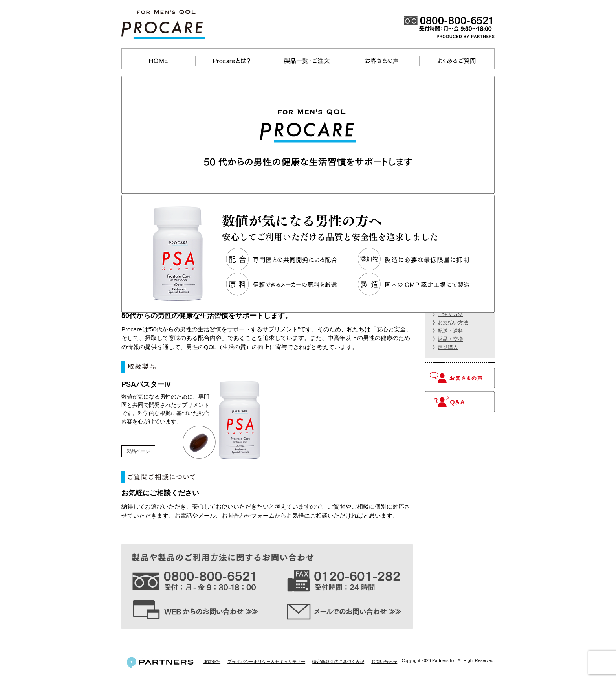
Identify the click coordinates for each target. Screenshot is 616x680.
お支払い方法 (453, 323)
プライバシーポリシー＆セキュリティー (266, 662)
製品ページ (138, 451)
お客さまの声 (382, 61)
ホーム (159, 61)
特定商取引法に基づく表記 (338, 662)
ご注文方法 (450, 314)
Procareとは (232, 61)
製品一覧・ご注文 (307, 61)
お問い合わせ (384, 662)
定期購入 (448, 347)
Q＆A (460, 402)
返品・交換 (450, 339)
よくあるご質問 (456, 61)
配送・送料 (450, 331)
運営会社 (212, 662)
